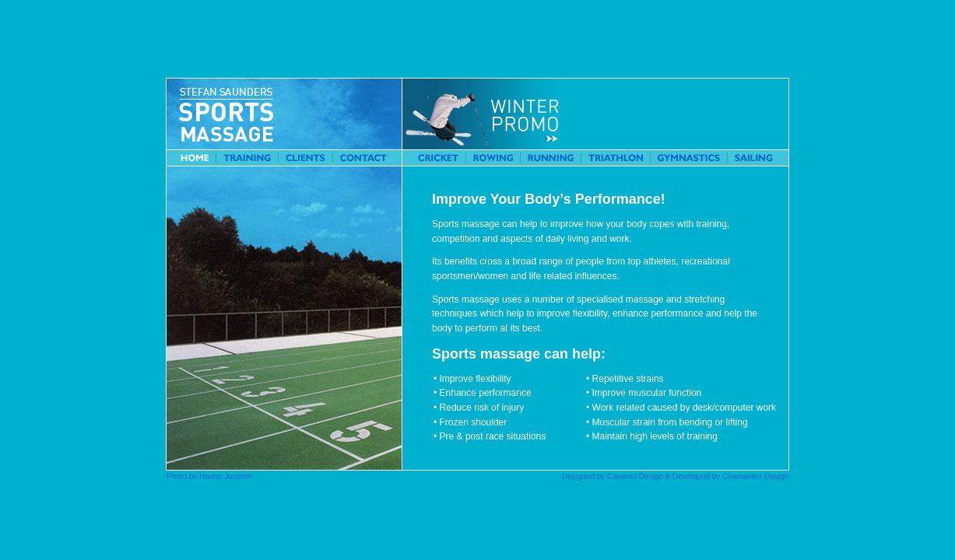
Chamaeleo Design (755, 476)
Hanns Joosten (225, 476)
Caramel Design (635, 476)
